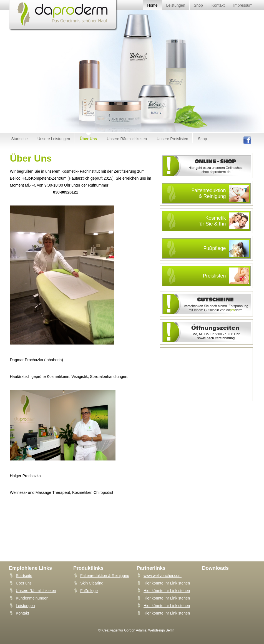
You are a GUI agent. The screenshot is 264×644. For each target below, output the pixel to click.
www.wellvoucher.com (163, 576)
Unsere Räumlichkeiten (127, 139)
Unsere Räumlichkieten (36, 591)
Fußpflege (226, 248)
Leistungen (25, 606)
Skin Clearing (92, 583)
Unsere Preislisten (172, 139)
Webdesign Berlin (161, 630)
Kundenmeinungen (32, 598)
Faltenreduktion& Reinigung (220, 193)
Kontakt (22, 613)
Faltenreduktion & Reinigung (105, 576)
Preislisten (226, 276)
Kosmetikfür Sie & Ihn (223, 221)
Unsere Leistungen (54, 139)
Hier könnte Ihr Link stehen (167, 583)
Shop (203, 139)
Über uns (24, 583)
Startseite (20, 139)
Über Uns (88, 139)
